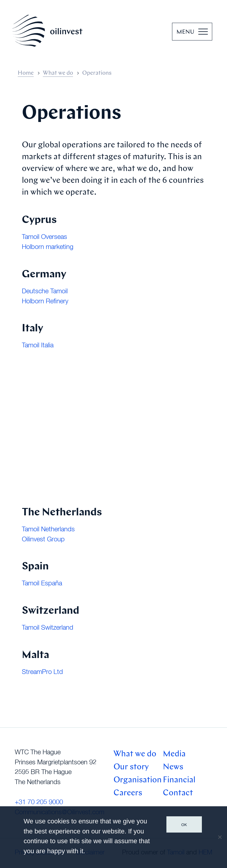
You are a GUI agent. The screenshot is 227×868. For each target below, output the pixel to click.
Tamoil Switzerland (48, 628)
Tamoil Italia (38, 346)
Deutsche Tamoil (45, 291)
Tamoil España (42, 584)
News (173, 767)
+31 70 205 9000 (39, 802)
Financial (179, 780)
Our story (131, 767)
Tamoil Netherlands (48, 530)
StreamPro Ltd (42, 672)
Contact (178, 793)
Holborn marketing (48, 247)
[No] (220, 837)
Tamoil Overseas (44, 237)
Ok (184, 825)
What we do (58, 73)
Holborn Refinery (45, 302)
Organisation (138, 780)
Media (174, 754)
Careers (128, 793)
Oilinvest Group (43, 540)
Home (26, 73)
